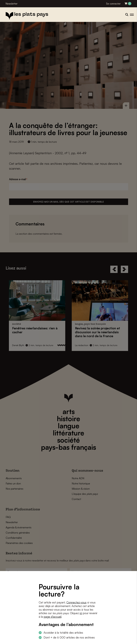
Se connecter (113, 4)
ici (81, 613)
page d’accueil (53, 617)
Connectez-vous (76, 602)
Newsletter (12, 4)
